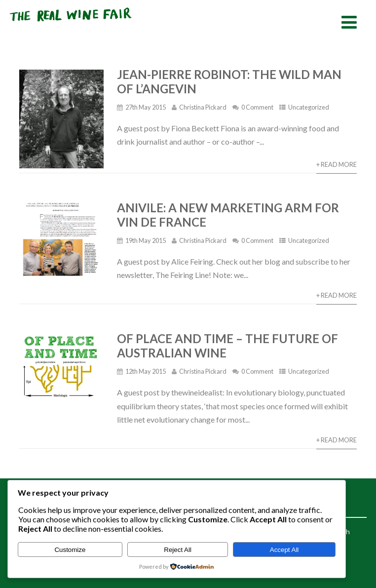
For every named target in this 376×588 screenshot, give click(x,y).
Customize (70, 550)
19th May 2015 (146, 240)
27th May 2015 (146, 107)
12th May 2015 (146, 371)
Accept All (284, 550)
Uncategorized (309, 107)
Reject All (178, 550)
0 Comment (257, 107)
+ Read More (337, 164)
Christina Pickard (203, 107)
